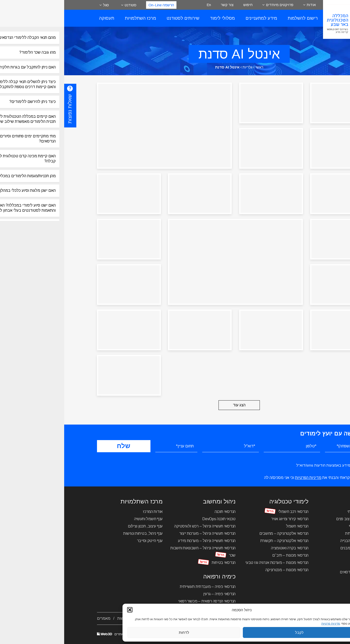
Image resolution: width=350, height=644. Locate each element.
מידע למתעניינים (197, 18)
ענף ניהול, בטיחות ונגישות (79, 533)
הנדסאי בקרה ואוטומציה (226, 548)
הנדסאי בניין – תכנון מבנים (297, 548)
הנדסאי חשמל (233, 526)
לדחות (120, 632)
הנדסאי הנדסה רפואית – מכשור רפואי (143, 601)
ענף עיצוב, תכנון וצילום (81, 526)
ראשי (195, 67)
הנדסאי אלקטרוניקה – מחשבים (220, 533)
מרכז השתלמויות (76, 18)
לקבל (235, 632)
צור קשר (163, 5)
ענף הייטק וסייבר (86, 541)
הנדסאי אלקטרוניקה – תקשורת (220, 541)
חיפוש (184, 5)
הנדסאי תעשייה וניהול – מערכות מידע (143, 541)
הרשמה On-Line (97, 5)
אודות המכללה (305, 618)
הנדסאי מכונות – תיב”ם (226, 555)
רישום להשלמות (239, 18)
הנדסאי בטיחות (159, 563)
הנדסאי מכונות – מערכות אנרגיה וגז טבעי (213, 563)
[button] (66, 610)
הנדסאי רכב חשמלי (229, 512)
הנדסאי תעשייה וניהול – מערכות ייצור (143, 533)
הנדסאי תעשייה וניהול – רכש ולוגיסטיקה (141, 526)
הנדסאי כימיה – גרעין (155, 594)
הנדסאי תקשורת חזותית (299, 533)
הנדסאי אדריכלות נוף (301, 526)
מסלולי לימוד (158, 18)
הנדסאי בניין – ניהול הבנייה (297, 541)
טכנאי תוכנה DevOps (155, 519)
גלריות (183, 67)
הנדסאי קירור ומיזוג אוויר (226, 519)
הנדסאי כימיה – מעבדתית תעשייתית (144, 587)
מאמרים (39, 618)
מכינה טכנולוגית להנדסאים (296, 572)
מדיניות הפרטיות (244, 478)
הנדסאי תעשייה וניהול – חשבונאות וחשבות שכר (139, 552)
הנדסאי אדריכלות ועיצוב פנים (295, 519)
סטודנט (66, 5)
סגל (42, 5)
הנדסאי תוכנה (161, 512)
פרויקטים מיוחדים (215, 5)
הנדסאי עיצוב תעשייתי (300, 512)
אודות (247, 5)
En (145, 5)
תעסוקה (43, 18)
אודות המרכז (89, 512)
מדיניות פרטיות (267, 624)
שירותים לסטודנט (119, 18)
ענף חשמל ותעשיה (84, 519)
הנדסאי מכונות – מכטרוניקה (223, 570)
